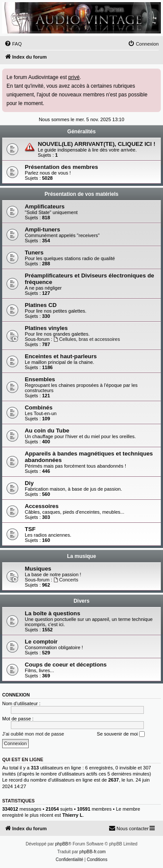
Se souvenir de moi (121, 734)
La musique (81, 556)
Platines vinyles (46, 328)
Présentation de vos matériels (81, 194)
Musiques (38, 569)
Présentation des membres (62, 167)
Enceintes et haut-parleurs (61, 356)
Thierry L (72, 815)
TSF (30, 529)
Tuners (34, 252)
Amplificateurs (45, 206)
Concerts (66, 580)
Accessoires (42, 506)
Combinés (39, 408)
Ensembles (40, 379)
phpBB (62, 844)
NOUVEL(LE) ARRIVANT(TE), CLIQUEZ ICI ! (96, 144)
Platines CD (41, 305)
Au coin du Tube (47, 431)
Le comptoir (41, 642)
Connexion (16, 695)
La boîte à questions (53, 613)
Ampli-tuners (42, 229)
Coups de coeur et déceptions (66, 665)
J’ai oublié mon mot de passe (33, 734)
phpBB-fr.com (93, 852)
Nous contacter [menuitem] (129, 828)
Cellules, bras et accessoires (87, 339)
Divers (81, 601)
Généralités (81, 132)
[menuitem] (13, 44)
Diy (29, 483)
